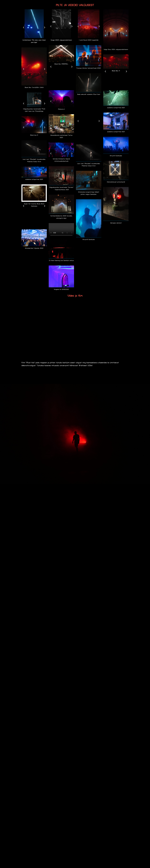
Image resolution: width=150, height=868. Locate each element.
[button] (24, 27)
